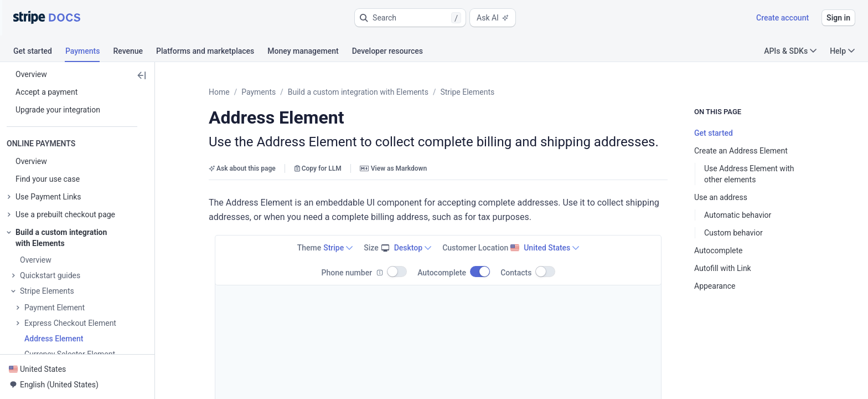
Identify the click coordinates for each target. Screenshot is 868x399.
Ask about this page (242, 168)
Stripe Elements (467, 92)
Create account (782, 18)
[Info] (380, 273)
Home (219, 92)
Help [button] (842, 51)
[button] (410, 18)
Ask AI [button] (493, 18)
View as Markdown (393, 168)
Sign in (838, 18)
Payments (259, 92)
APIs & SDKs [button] (790, 51)
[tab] (39, 53)
